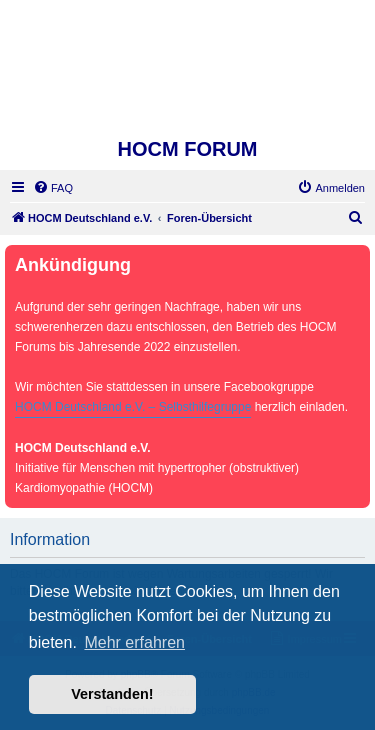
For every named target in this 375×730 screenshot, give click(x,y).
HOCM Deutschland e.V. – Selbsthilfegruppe (133, 407)
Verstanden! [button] (112, 694)
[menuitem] (53, 188)
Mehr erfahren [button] (134, 642)
